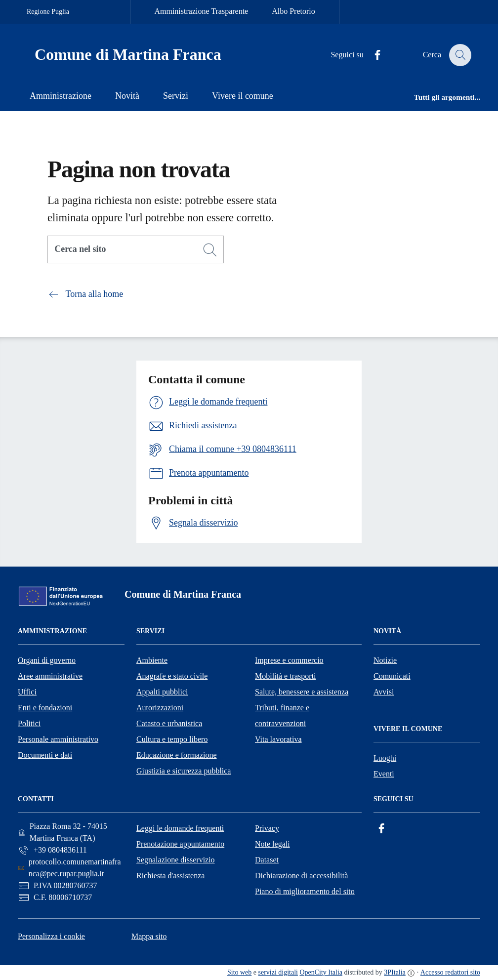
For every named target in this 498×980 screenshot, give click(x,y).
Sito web (239, 972)
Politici (29, 723)
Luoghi (385, 758)
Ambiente (152, 660)
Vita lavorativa (278, 739)
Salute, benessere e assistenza (302, 692)
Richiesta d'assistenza (170, 876)
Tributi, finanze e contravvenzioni (282, 715)
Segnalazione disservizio (176, 860)
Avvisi (384, 692)
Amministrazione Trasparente (201, 11)
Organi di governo (47, 660)
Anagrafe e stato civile (172, 676)
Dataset (267, 860)
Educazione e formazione (177, 755)
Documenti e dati (45, 755)
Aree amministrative (50, 676)
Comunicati (392, 676)
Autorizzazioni (160, 708)
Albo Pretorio (293, 11)
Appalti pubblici (162, 692)
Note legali (272, 844)
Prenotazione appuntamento (180, 844)
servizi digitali (278, 972)
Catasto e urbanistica (169, 723)
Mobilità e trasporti (286, 676)
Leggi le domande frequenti (180, 828)
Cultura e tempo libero (172, 739)
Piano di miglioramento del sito (305, 891)
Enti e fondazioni (45, 708)
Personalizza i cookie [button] (51, 936)
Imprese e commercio (289, 660)
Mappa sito (149, 936)
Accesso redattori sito (450, 972)
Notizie (385, 660)
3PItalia (395, 972)
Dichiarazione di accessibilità (301, 876)
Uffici (27, 692)
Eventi (384, 774)
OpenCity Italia (321, 972)
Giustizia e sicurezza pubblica (184, 771)
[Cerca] (210, 250)
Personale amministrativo (58, 739)
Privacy (267, 828)
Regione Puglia (48, 12)
